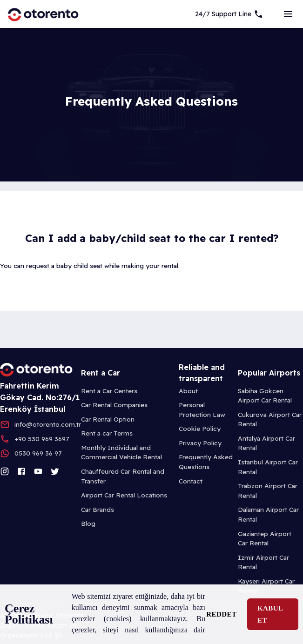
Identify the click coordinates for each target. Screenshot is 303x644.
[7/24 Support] (229, 14)
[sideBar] (288, 14)
